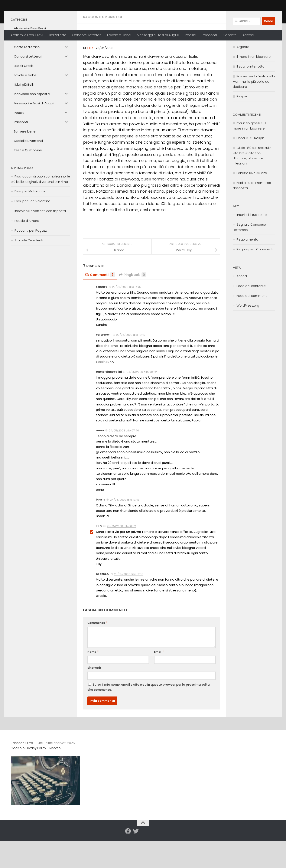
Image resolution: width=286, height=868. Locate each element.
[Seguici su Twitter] (136, 861)
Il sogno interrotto (251, 96)
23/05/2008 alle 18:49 (131, 365)
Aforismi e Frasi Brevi (27, 35)
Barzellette (58, 35)
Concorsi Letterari (87, 35)
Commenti (100, 305)
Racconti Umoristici (103, 47)
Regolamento (247, 269)
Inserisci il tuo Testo (252, 244)
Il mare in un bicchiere (254, 86)
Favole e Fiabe (119, 35)
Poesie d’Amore (27, 250)
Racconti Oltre (42, 15)
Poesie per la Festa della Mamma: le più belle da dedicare (254, 111)
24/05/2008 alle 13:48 (125, 530)
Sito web (94, 698)
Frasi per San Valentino (32, 231)
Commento (97, 653)
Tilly (90, 78)
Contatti (230, 35)
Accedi (248, 35)
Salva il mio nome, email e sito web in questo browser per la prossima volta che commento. (149, 717)
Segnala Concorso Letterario (249, 257)
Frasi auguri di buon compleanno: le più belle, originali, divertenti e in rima (40, 209)
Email (159, 682)
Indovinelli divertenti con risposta (40, 241)
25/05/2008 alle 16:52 (121, 556)
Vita (264, 203)
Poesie (190, 35)
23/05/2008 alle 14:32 (127, 317)
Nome (93, 682)
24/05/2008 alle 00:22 (142, 402)
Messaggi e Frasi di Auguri (158, 35)
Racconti (209, 35)
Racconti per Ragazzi (31, 260)
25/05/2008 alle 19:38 (129, 604)
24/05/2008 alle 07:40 (124, 460)
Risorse (55, 778)
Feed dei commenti (252, 325)
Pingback (133, 305)
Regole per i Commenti (255, 279)
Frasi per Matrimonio (30, 221)
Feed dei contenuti (251, 316)
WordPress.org (248, 335)
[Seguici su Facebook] (128, 861)
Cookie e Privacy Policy (28, 778)
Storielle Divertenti (29, 270)
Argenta (243, 77)
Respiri (242, 126)
